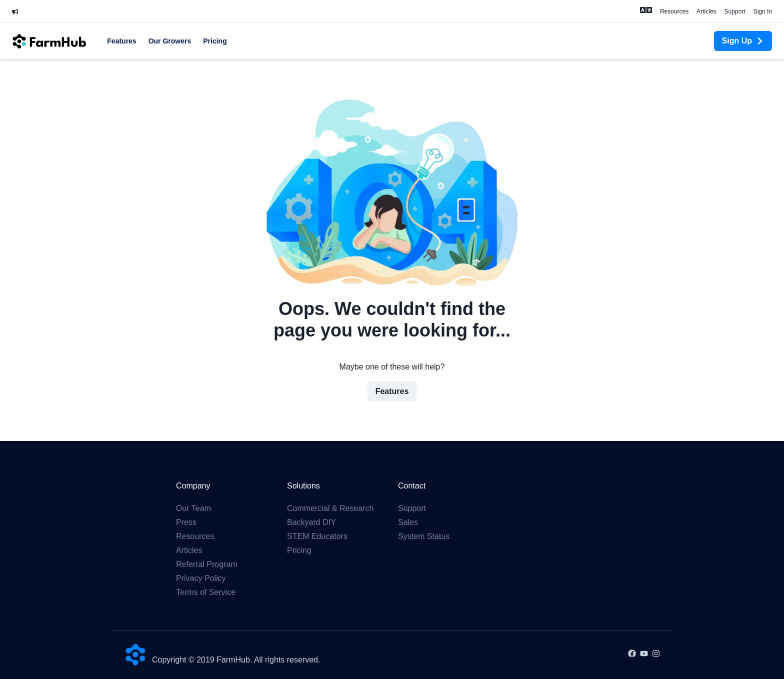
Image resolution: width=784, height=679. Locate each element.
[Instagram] (656, 655)
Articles (706, 11)
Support (735, 11)
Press (186, 522)
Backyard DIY (311, 522)
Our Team (193, 508)
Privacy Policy (201, 578)
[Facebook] (632, 655)
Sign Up (743, 41)
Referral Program (207, 564)
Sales (408, 522)
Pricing (215, 41)
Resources (674, 11)
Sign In (763, 11)
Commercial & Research (330, 508)
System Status (424, 536)
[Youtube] (644, 655)
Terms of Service (206, 592)
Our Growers (170, 41)
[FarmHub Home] (49, 40)
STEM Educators (317, 536)
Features (121, 41)
